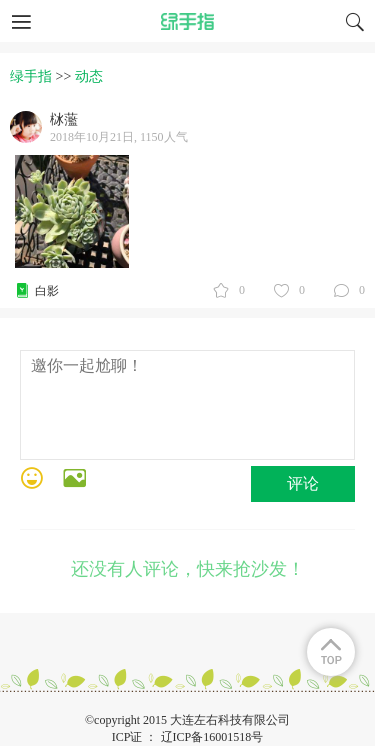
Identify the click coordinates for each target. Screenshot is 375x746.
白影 (47, 291)
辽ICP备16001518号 (212, 737)
